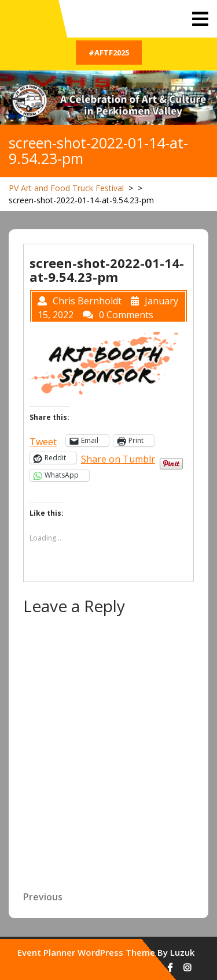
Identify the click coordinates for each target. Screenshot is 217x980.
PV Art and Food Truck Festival (66, 188)
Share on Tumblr (118, 458)
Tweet (43, 440)
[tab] (200, 19)
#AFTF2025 (109, 53)
